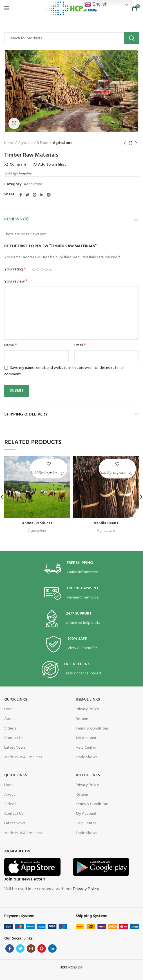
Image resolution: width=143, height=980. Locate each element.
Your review (16, 282)
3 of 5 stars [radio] (42, 270)
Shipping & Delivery (26, 414)
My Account (86, 738)
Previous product (125, 143)
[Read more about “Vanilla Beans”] (131, 474)
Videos (10, 729)
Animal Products (37, 523)
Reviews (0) (16, 219)
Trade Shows (86, 757)
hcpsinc (25, 174)
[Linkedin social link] (42, 195)
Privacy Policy (87, 709)
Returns (82, 719)
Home (9, 143)
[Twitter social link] (27, 195)
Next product (136, 143)
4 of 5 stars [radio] (46, 270)
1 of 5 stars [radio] (34, 270)
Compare (18, 165)
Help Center (86, 748)
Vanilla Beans (106, 523)
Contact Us (14, 738)
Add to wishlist (52, 165)
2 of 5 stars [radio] (38, 270)
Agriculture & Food (33, 143)
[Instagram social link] (31, 949)
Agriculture (63, 143)
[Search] (71, 38)
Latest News (15, 748)
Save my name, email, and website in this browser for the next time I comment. (64, 371)
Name (11, 346)
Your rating (15, 270)
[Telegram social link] (49, 195)
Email (80, 346)
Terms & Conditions (92, 729)
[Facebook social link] (21, 195)
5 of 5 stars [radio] (51, 270)
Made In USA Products (23, 757)
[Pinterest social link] (35, 195)
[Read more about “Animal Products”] (62, 474)
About (10, 719)
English (96, 4)
